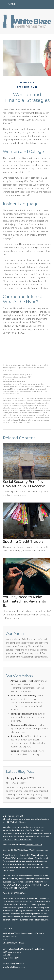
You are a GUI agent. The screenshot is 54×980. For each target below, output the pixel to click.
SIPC (13, 858)
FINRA (6, 858)
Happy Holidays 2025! (20, 778)
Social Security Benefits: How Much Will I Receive (24, 484)
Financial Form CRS (15, 816)
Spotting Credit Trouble (23, 541)
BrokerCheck (19, 822)
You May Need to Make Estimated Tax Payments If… (24, 601)
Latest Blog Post (20, 772)
